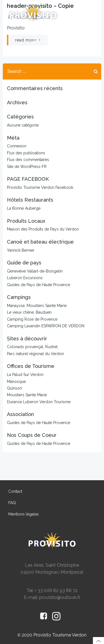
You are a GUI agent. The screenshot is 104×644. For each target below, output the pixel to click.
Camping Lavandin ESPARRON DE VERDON (46, 326)
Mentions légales (24, 514)
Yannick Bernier (21, 250)
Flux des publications (26, 153)
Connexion (17, 146)
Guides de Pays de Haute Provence (39, 285)
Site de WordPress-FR (27, 167)
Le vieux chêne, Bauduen (29, 312)
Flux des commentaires (28, 160)
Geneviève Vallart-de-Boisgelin (35, 271)
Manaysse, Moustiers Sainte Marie (37, 306)
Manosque (16, 382)
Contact (15, 491)
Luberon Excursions (25, 278)
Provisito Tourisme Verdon (60, 635)
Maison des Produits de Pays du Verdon (43, 229)
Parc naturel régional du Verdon (35, 354)
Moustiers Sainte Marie (27, 395)
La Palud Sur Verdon (25, 375)
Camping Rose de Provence (32, 319)
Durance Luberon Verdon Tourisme (39, 402)
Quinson (14, 388)
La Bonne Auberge (24, 208)
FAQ (12, 503)
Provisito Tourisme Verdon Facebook (40, 187)
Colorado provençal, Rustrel (32, 347)
